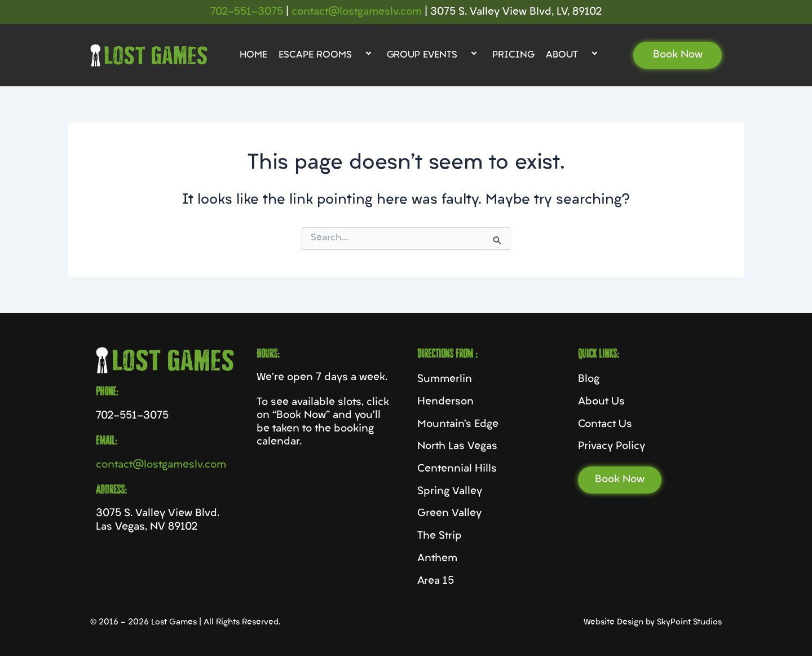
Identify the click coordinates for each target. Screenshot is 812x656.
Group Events (434, 55)
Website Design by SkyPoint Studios (653, 622)
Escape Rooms (327, 55)
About (574, 55)
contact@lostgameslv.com (357, 12)
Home (253, 55)
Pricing (513, 55)
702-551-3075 (247, 12)
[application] (356, 55)
